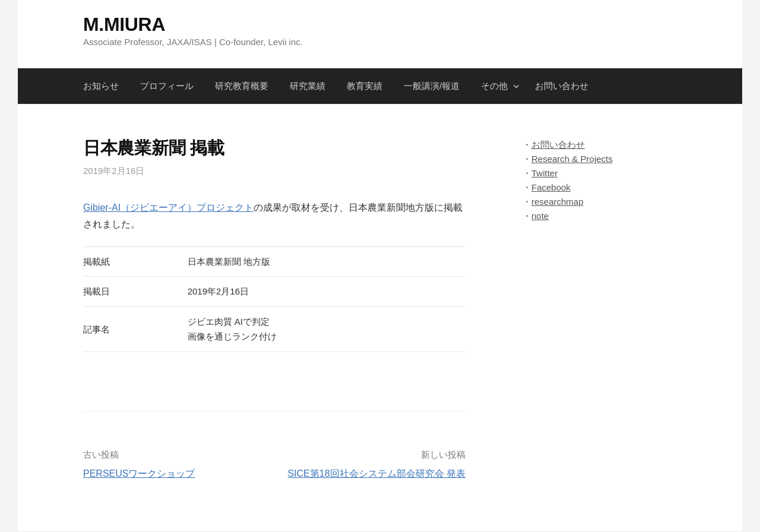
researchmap (558, 202)
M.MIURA (124, 24)
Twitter (544, 173)
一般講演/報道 (432, 86)
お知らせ (101, 86)
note (540, 216)
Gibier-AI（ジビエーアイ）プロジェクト (168, 208)
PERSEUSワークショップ (139, 474)
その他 (494, 86)
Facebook (551, 187)
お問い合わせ (562, 86)
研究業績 (308, 86)
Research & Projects (572, 159)
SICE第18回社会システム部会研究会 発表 (376, 474)
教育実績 (365, 86)
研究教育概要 (242, 86)
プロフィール (167, 86)
